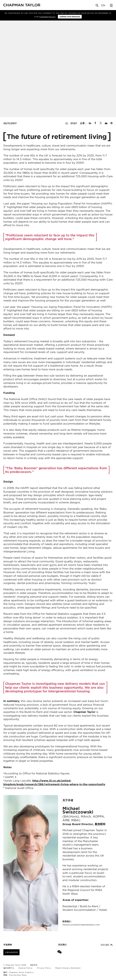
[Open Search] (97, 6)
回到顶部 (107, 945)
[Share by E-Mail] (106, 123)
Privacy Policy (44, 968)
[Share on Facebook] (95, 123)
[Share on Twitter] (101, 123)
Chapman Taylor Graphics (21, 972)
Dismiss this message (70, 17)
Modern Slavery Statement (68, 968)
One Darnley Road (18, 975)
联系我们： (81, 923)
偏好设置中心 (9, 968)
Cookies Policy (47, 17)
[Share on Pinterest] (111, 123)
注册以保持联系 (11, 952)
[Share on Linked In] (90, 123)
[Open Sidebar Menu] (111, 5)
